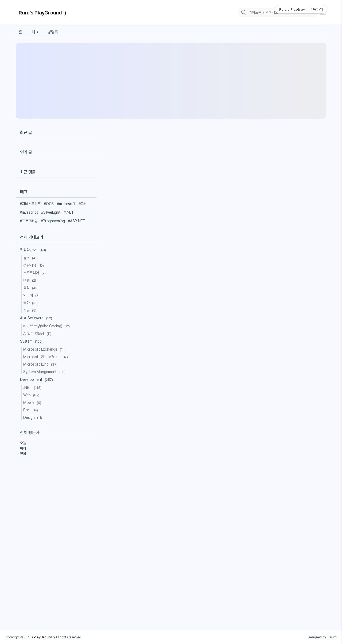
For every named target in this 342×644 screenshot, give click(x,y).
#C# (82, 204)
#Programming (53, 221)
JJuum (332, 637)
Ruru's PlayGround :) (42, 13)
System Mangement (45, 372)
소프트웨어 (35, 273)
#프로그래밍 (29, 221)
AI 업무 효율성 (38, 333)
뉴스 (31, 258)
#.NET (69, 212)
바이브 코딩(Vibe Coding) (47, 326)
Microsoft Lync (41, 364)
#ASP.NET (76, 221)
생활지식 (34, 265)
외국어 (32, 295)
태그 (35, 32)
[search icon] (243, 12)
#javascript (29, 212)
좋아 (31, 303)
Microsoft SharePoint (46, 357)
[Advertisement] (171, 81)
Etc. (31, 410)
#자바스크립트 (30, 204)
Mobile (33, 402)
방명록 (53, 32)
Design (33, 417)
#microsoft (66, 204)
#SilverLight (51, 212)
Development (37, 379)
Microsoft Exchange (45, 349)
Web (32, 395)
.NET (33, 388)
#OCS (49, 204)
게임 (31, 310)
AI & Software (37, 318)
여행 (30, 280)
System (32, 341)
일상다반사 (34, 250)
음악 (32, 288)
